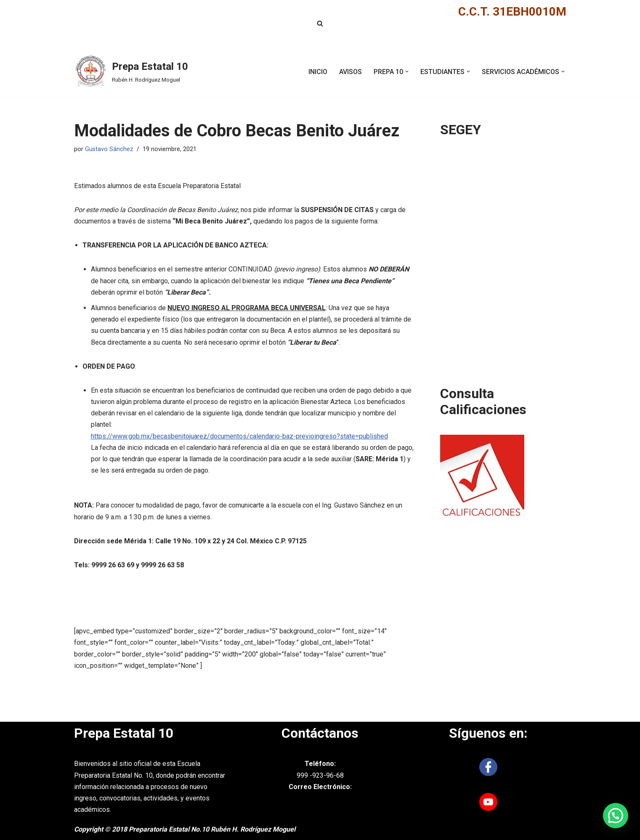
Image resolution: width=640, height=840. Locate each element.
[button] (407, 72)
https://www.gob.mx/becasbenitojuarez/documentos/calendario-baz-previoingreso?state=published (239, 436)
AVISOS (351, 72)
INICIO (318, 72)
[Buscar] (320, 23)
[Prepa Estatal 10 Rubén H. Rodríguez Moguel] (131, 72)
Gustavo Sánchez (109, 149)
